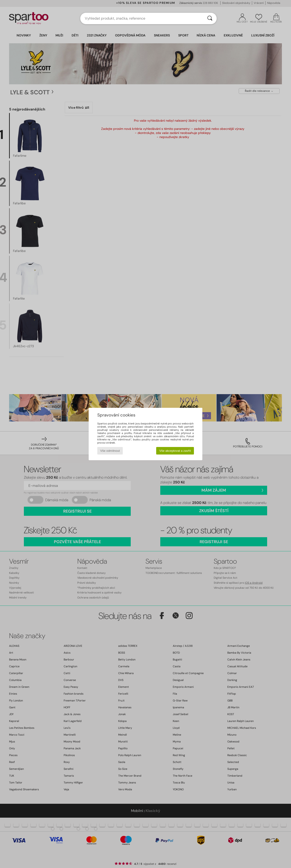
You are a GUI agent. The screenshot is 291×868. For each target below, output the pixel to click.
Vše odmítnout (110, 451)
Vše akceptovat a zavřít (175, 451)
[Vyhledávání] (210, 18)
